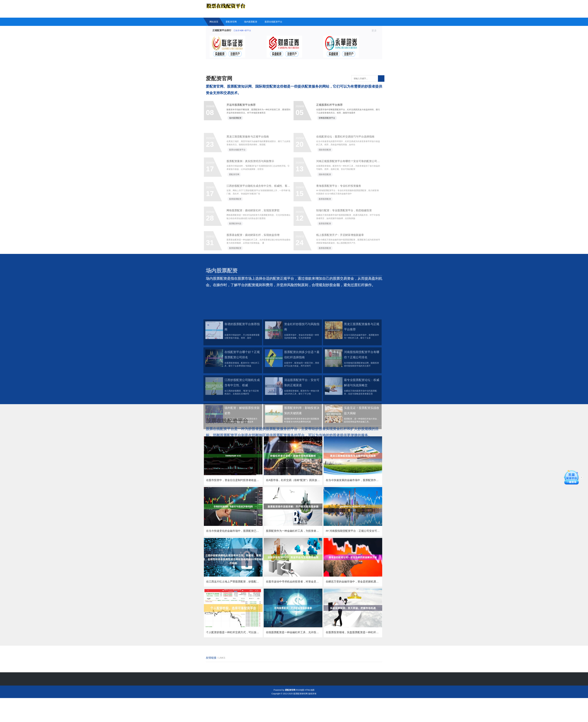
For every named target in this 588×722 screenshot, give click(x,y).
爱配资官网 (231, 22)
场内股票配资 (251, 22)
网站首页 (214, 22)
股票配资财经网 (300, 718)
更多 (375, 31)
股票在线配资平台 (273, 22)
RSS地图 (300, 714)
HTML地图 (310, 714)
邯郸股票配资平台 (330, 121)
